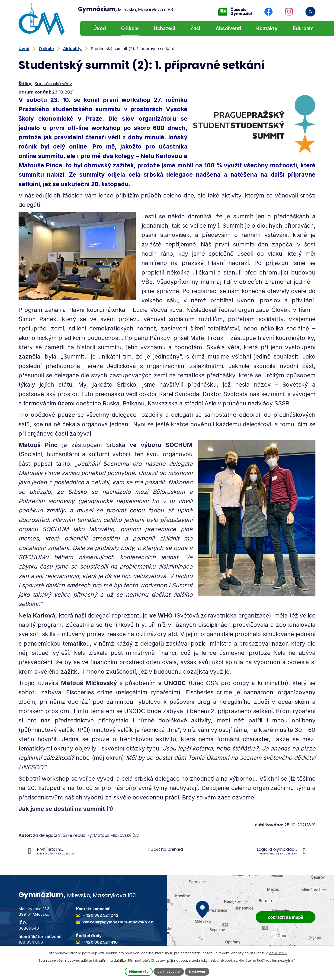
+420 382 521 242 (101, 915)
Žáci (195, 28)
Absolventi (228, 28)
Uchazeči (165, 28)
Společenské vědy (53, 84)
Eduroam (303, 28)
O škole (130, 28)
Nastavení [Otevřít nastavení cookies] (198, 972)
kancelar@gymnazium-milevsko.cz (118, 922)
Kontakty (267, 28)
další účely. (278, 953)
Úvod (100, 28)
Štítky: (26, 84)
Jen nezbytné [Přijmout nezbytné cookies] (169, 972)
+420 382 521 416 (100, 942)
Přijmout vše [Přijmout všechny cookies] (138, 972)
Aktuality (72, 49)
